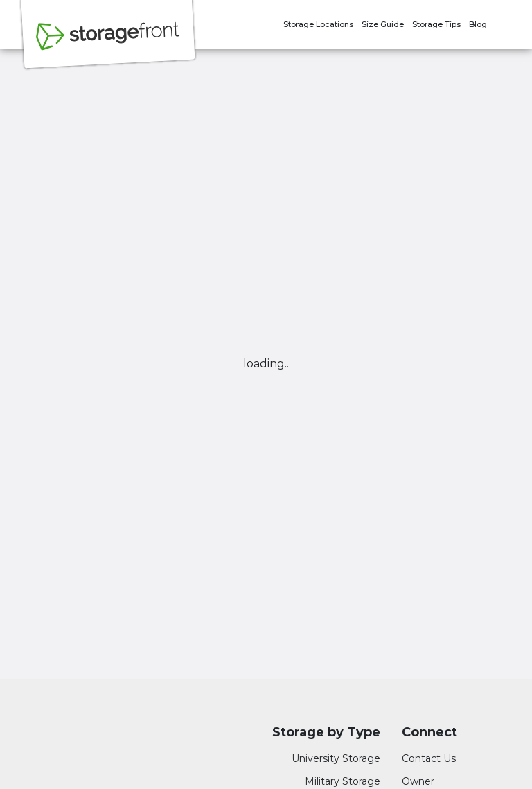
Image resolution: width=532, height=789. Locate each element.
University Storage (336, 758)
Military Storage (343, 781)
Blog (478, 24)
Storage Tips (436, 24)
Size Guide (383, 24)
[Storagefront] (108, 44)
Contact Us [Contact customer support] (429, 758)
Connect (429, 732)
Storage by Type (326, 732)
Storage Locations (318, 24)
